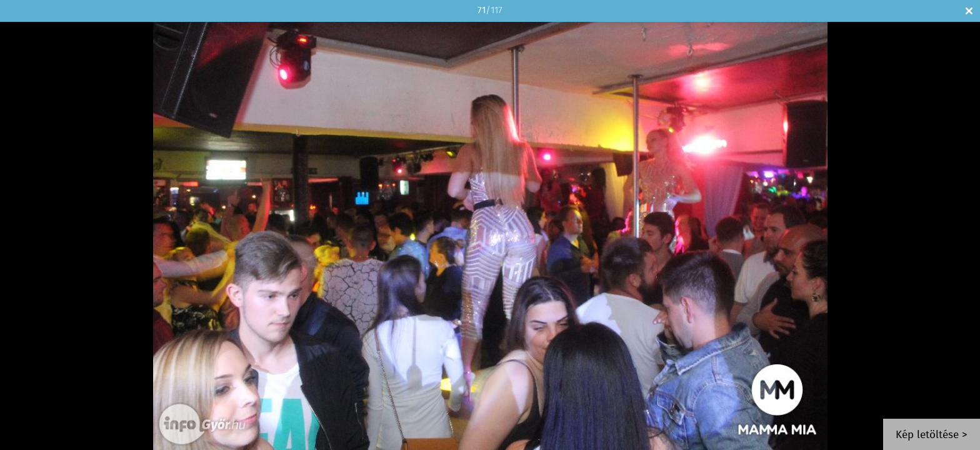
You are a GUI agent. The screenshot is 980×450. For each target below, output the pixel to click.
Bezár (969, 11)
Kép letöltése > (932, 435)
